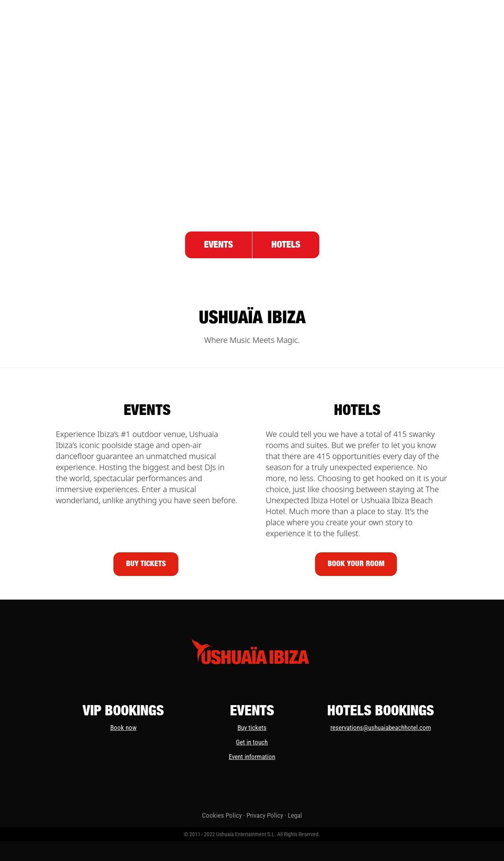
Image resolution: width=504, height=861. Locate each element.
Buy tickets (252, 728)
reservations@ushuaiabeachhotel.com (381, 728)
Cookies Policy (222, 815)
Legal (295, 815)
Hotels (286, 245)
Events (219, 245)
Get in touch (252, 742)
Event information (252, 757)
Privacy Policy (265, 815)
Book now (123, 728)
